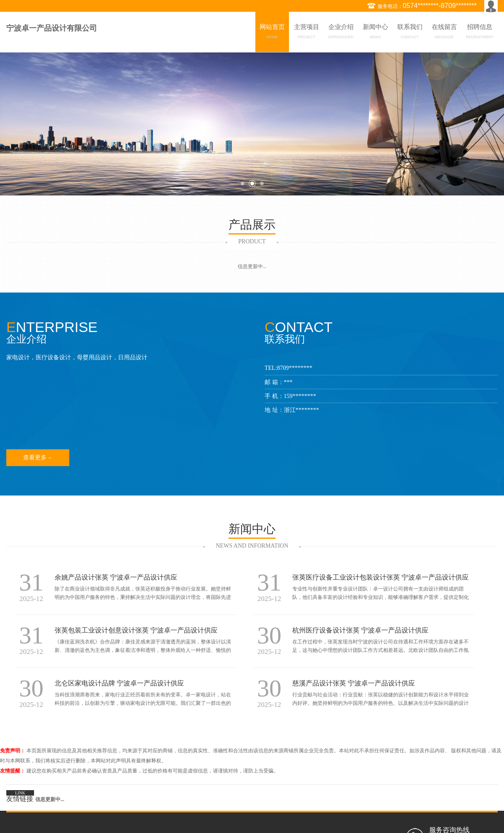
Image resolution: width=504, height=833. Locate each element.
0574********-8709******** (440, 6)
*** (288, 382)
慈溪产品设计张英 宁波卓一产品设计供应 (354, 683)
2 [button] (252, 183)
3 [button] (262, 183)
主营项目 (307, 33)
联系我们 (410, 33)
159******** (300, 396)
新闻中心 (375, 33)
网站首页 (272, 33)
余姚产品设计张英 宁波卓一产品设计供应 (116, 577)
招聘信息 (480, 33)
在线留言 (444, 33)
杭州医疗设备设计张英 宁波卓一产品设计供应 (360, 630)
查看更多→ (38, 457)
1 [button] (243, 183)
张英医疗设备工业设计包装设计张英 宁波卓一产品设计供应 (381, 577)
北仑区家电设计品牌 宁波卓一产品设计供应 (119, 683)
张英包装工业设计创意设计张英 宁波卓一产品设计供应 (136, 630)
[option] (252, 124)
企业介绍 (341, 33)
